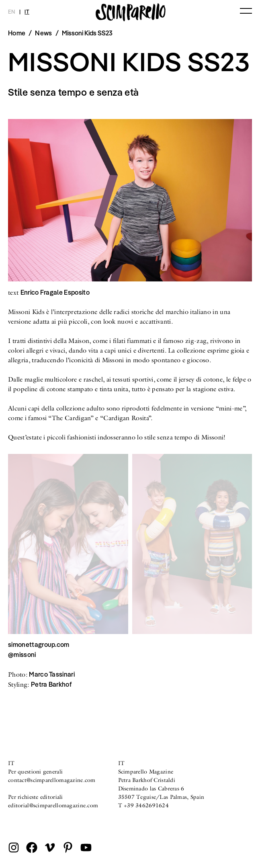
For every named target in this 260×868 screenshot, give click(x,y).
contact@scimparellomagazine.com (52, 780)
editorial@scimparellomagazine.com (53, 805)
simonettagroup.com (39, 644)
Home (17, 33)
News (43, 33)
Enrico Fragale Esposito (55, 292)
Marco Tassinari (52, 674)
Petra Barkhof (51, 684)
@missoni (22, 655)
